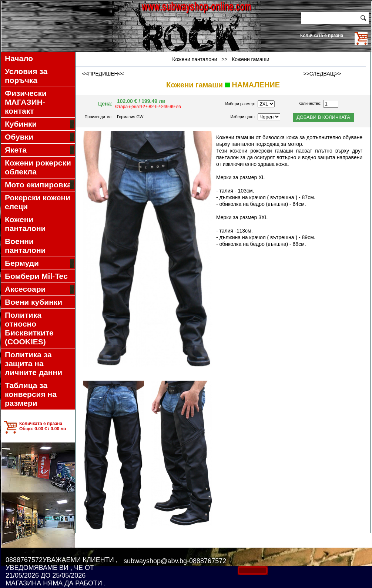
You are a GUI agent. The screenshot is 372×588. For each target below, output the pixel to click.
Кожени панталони (25, 224)
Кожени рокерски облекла (38, 167)
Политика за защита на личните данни (33, 363)
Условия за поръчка (26, 76)
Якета (40, 150)
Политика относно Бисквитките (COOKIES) (29, 328)
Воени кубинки (33, 302)
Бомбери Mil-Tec (36, 276)
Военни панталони (25, 246)
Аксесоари (40, 289)
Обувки (40, 137)
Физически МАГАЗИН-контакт (26, 102)
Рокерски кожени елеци (38, 202)
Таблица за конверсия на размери (31, 394)
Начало (19, 58)
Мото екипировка (40, 185)
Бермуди (40, 263)
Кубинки (40, 124)
